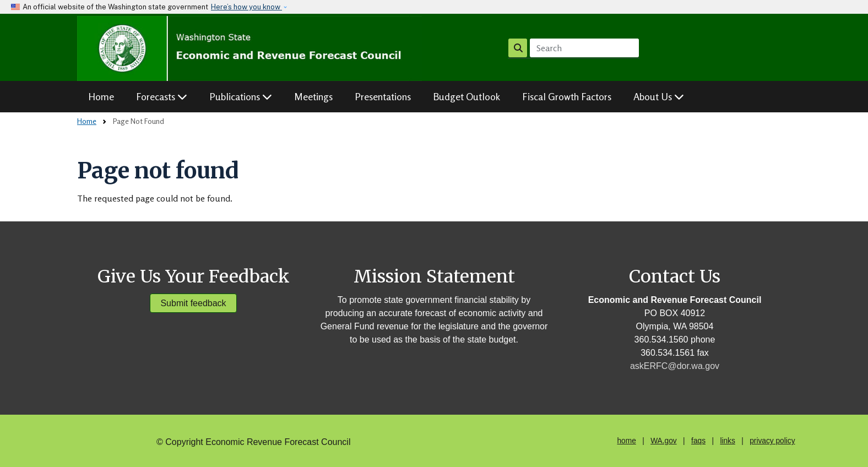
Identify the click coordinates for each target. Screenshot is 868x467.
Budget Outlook (466, 96)
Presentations (383, 96)
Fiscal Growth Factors (567, 96)
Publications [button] (241, 96)
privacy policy (772, 441)
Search (518, 48)
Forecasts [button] (162, 96)
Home (101, 96)
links (727, 441)
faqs (698, 441)
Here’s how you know (246, 7)
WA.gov (663, 441)
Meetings (313, 96)
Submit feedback (193, 303)
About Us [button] (659, 96)
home (626, 441)
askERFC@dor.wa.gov (675, 366)
